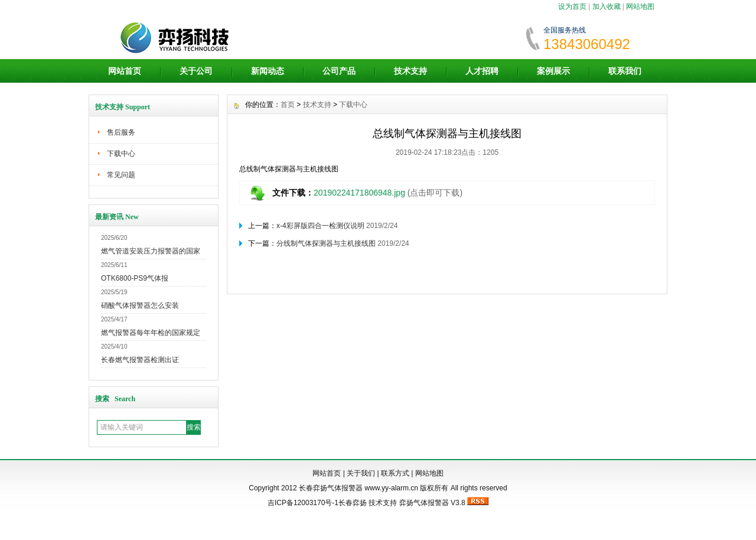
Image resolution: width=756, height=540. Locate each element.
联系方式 (395, 473)
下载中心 (121, 154)
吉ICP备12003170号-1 (303, 503)
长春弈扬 (353, 503)
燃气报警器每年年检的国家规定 (151, 333)
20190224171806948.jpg (359, 193)
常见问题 (121, 175)
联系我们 (625, 71)
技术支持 (410, 71)
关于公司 (196, 71)
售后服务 (121, 132)
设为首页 (572, 6)
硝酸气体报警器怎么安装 (140, 305)
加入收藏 (607, 6)
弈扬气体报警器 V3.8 (432, 503)
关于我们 (361, 473)
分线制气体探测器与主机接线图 (326, 243)
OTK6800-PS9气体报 (135, 278)
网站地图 (640, 6)
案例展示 (553, 71)
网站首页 (125, 71)
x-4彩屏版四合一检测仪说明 (320, 226)
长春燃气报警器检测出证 (140, 360)
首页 (288, 105)
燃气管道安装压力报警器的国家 (151, 251)
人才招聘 (482, 71)
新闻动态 (268, 71)
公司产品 (339, 71)
